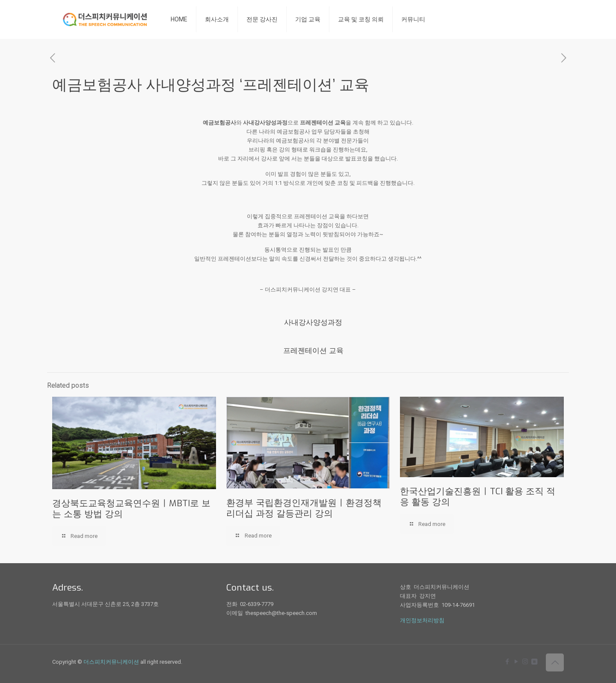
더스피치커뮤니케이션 (111, 662)
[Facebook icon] (507, 662)
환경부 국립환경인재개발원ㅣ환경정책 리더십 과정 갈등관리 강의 (304, 508)
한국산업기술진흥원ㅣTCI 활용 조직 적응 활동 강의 (478, 497)
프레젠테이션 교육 (313, 351)
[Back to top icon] (555, 662)
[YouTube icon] (516, 662)
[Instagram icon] (525, 662)
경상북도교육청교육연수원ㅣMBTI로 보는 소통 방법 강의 (131, 509)
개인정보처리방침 (422, 620)
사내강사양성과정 (313, 322)
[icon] (534, 662)
